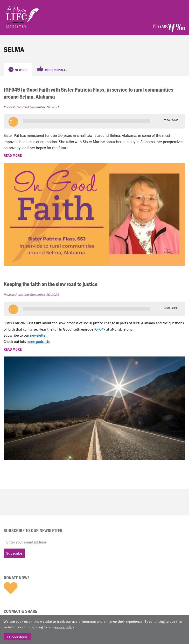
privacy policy (64, 627)
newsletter (38, 335)
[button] (13, 122)
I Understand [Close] (17, 637)
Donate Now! (16, 578)
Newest (21, 70)
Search (164, 26)
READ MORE (13, 155)
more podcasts (38, 342)
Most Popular (56, 70)
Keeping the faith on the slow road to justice (51, 284)
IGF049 (100, 329)
